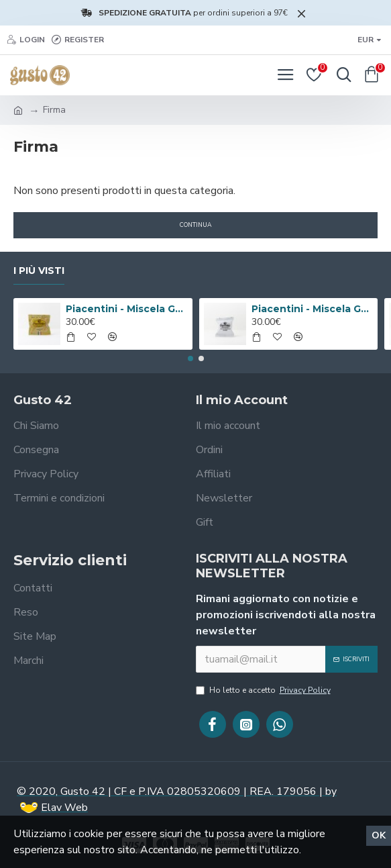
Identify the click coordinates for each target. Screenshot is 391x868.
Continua (196, 225)
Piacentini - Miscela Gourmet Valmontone (126, 309)
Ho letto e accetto (264, 690)
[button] (190, 358)
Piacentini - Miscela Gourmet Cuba (312, 309)
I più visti (39, 271)
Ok (379, 835)
